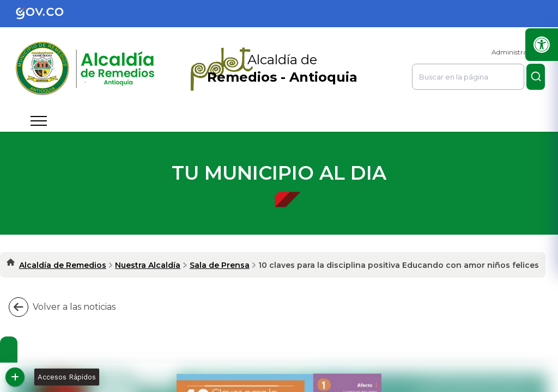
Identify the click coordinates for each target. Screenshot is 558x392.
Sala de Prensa (220, 265)
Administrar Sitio (518, 52)
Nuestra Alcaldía (148, 265)
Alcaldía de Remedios (63, 265)
